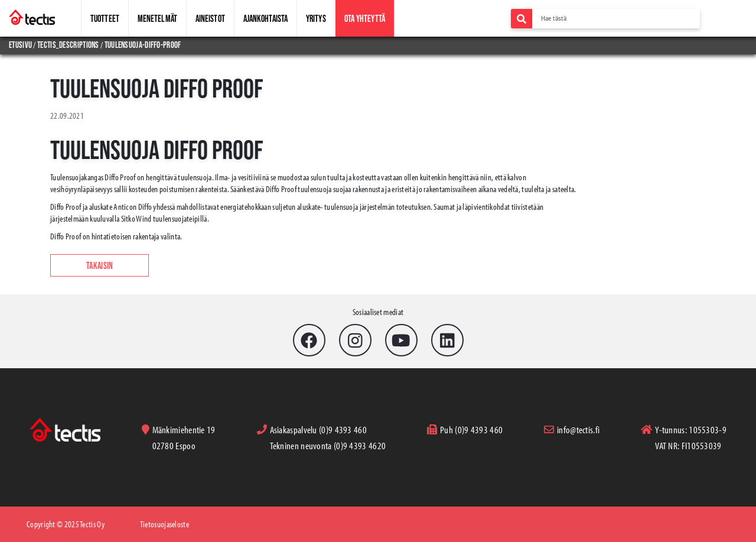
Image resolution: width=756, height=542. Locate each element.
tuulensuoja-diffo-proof (143, 45)
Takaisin (100, 265)
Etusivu (21, 45)
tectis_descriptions (68, 45)
